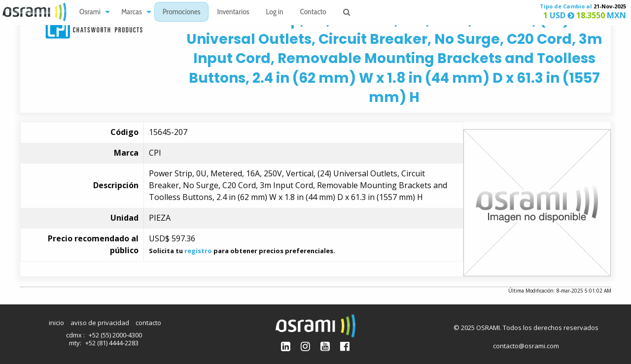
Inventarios (233, 13)
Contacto (313, 13)
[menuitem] (92, 12)
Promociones (182, 13)
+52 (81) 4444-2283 (112, 343)
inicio (56, 323)
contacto (148, 323)
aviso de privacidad (100, 323)
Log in (275, 13)
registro (198, 251)
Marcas (132, 13)
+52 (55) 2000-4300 (115, 335)
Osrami (90, 13)
